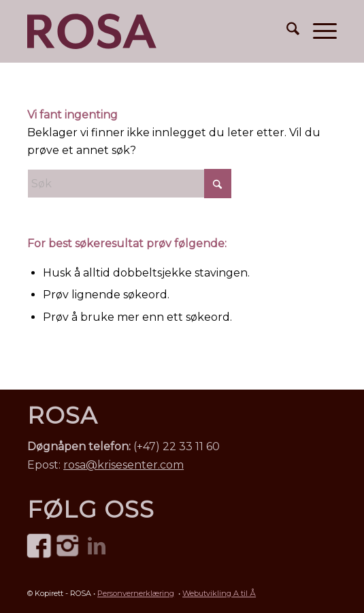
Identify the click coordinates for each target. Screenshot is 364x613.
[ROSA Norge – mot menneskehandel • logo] (92, 31)
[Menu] (318, 31)
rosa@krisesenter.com (123, 465)
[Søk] (286, 31)
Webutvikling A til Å (219, 593)
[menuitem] (286, 31)
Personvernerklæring (136, 593)
